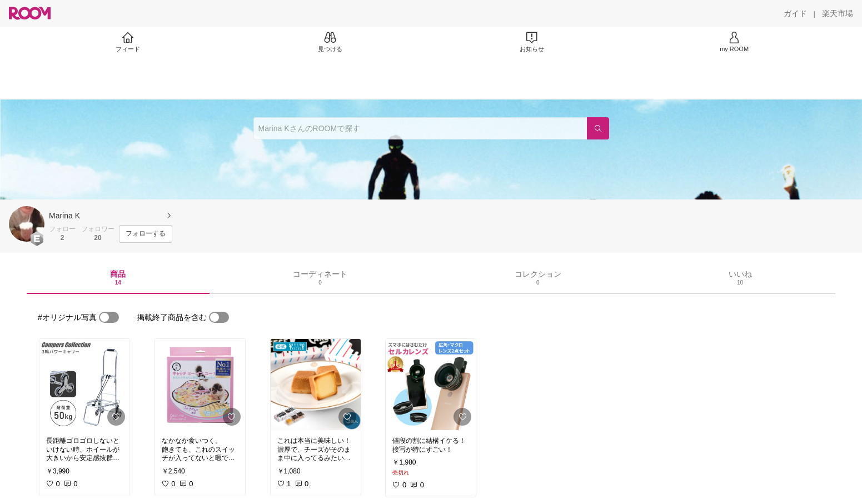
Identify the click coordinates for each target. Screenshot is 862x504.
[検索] (598, 128)
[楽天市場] (838, 13)
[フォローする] (146, 234)
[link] (84, 385)
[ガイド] (795, 13)
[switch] (109, 317)
